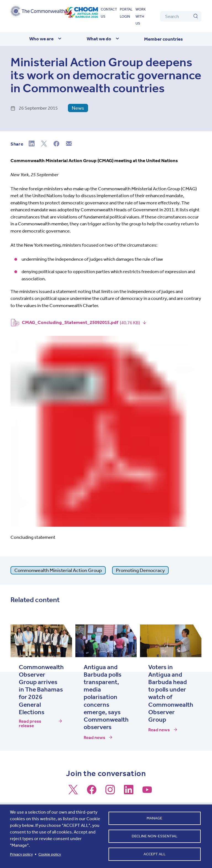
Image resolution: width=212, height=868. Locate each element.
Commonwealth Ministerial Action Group (58, 570)
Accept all (155, 854)
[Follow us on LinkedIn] (129, 792)
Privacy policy (21, 854)
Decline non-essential (155, 836)
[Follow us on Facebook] (92, 792)
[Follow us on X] (73, 792)
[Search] (181, 16)
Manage (154, 818)
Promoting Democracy (140, 570)
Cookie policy (50, 854)
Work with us (141, 16)
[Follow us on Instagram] (110, 792)
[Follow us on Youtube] (147, 792)
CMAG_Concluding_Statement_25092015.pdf (70, 322)
